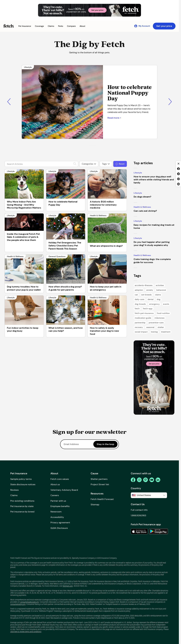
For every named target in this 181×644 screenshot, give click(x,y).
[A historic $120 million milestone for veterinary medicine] (107, 184)
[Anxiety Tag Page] (150, 290)
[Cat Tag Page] (136, 295)
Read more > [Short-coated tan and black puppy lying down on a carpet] (114, 118)
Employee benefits (60, 506)
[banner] (154, 378)
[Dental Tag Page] (151, 299)
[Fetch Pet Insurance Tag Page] (144, 313)
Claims (14, 495)
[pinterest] (146, 480)
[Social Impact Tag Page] (141, 332)
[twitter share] (178, 174)
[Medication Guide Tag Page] (143, 318)
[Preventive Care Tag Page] (156, 323)
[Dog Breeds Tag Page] (140, 304)
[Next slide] (170, 102)
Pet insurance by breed (22, 512)
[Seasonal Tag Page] (150, 327)
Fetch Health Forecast (102, 499)
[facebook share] (178, 169)
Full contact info (139, 510)
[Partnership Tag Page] (140, 323)
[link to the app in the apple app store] (139, 531)
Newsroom (56, 512)
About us (55, 484)
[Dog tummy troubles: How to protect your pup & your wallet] (24, 269)
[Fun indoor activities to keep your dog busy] (24, 310)
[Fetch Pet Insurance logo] (9, 26)
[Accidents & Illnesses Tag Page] (144, 285)
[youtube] (152, 480)
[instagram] (139, 480)
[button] (25, 26)
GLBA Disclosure (59, 528)
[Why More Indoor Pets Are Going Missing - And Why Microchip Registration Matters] (24, 184)
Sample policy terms (21, 479)
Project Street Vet (100, 484)
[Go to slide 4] (95, 146)
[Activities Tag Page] (160, 285)
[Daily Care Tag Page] (139, 299)
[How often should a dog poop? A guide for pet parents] (66, 269)
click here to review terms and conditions (26, 632)
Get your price (164, 26)
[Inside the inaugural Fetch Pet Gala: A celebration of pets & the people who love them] (24, 222)
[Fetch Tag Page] (137, 309)
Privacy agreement (60, 523)
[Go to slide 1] (90, 146)
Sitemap (95, 505)
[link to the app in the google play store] (158, 531)
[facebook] (133, 480)
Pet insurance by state (22, 506)
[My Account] (142, 26)
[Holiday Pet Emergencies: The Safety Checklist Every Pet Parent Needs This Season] (66, 227)
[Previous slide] (9, 102)
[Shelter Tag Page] (161, 327)
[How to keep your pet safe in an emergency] (107, 269)
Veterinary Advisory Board (64, 490)
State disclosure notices (23, 484)
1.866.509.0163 (138, 515)
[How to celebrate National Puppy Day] (66, 184)
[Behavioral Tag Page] (161, 290)
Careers (55, 495)
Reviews (14, 490)
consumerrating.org (18, 604)
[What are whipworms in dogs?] (107, 228)
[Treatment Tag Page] (166, 332)
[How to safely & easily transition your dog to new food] (107, 310)
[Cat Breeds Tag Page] (146, 295)
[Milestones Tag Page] (160, 318)
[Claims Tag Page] (158, 295)
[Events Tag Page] (166, 304)
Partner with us (58, 501)
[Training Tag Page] (154, 332)
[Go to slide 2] (91, 146)
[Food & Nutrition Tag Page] (163, 313)
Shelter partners (99, 479)
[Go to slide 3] (93, 146)
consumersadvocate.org (29, 602)
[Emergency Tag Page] (154, 304)
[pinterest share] (178, 179)
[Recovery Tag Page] (139, 327)
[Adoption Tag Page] (139, 290)
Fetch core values (60, 479)
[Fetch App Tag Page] (148, 309)
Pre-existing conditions (22, 501)
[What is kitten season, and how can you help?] (66, 310)
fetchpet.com (68, 586)
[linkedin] (158, 480)
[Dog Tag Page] (159, 299)
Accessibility (57, 517)
